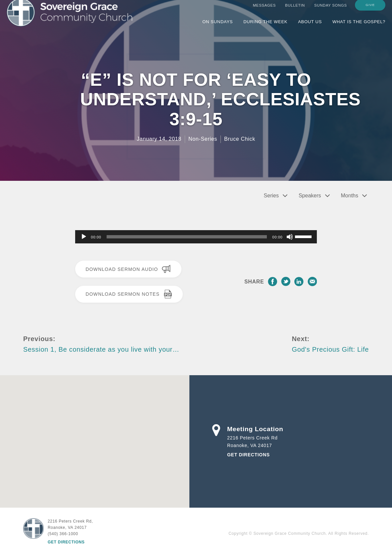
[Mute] (290, 237)
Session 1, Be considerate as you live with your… (101, 349)
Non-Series (203, 139)
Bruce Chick (240, 139)
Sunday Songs (331, 11)
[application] (196, 237)
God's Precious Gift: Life (330, 349)
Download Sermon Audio (128, 269)
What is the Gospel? (359, 27)
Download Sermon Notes (129, 294)
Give (370, 11)
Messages (264, 11)
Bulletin (295, 11)
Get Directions (248, 455)
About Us (310, 27)
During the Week (265, 27)
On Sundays (218, 27)
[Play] (84, 237)
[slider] (187, 237)
